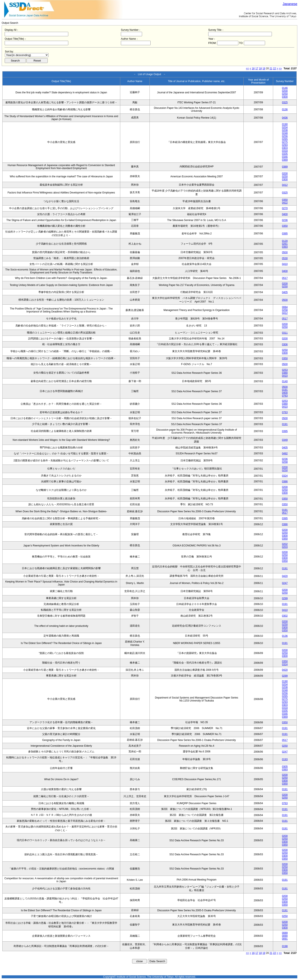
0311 (285, 333)
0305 (285, 767)
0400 (285, 214)
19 (264, 69)
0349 (285, 440)
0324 (285, 476)
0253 (285, 370)
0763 (285, 396)
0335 (285, 154)
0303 (285, 148)
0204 (285, 127)
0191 (285, 390)
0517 (285, 278)
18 (260, 69)
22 (275, 69)
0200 (285, 91)
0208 (285, 130)
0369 (285, 160)
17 (257, 69)
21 (271, 69)
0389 (285, 167)
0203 (285, 547)
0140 (285, 381)
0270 (285, 208)
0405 (285, 292)
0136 (285, 109)
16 (253, 69)
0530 (285, 258)
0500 (285, 252)
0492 (285, 454)
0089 (285, 933)
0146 (285, 88)
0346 (285, 157)
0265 (285, 139)
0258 (285, 310)
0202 (285, 544)
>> (280, 69)
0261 (285, 244)
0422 (285, 203)
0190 (285, 124)
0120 (285, 241)
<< (247, 69)
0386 (285, 482)
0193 (285, 759)
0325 (285, 102)
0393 (285, 247)
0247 (285, 583)
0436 (285, 118)
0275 (285, 142)
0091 (285, 939)
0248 (285, 133)
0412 (285, 185)
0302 (285, 616)
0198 (285, 946)
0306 (285, 344)
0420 (285, 576)
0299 (285, 598)
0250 (285, 94)
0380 (285, 373)
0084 (285, 307)
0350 (285, 200)
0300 (285, 97)
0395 (285, 234)
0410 (285, 264)
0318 (285, 151)
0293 (285, 145)
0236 (285, 220)
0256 (285, 136)
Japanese (290, 4)
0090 (285, 936)
